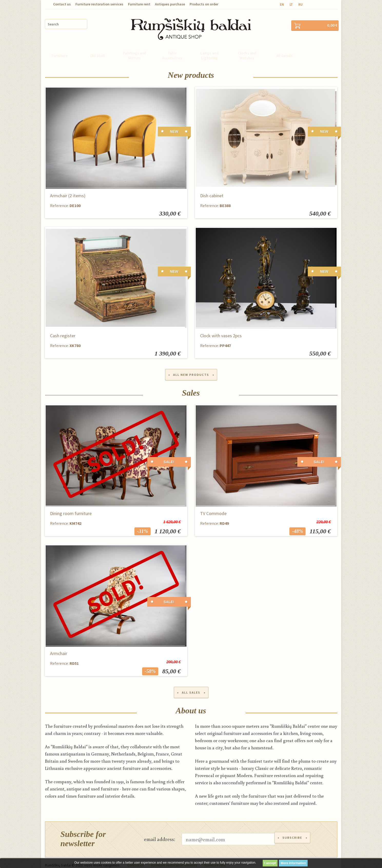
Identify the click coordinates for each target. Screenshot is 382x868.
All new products (191, 368)
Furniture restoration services (99, 4)
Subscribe (293, 834)
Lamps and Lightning (209, 49)
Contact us (62, 4)
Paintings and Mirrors (135, 49)
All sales (191, 687)
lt (291, 4)
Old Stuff (97, 49)
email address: (160, 834)
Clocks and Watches (247, 49)
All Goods (284, 49)
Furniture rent (139, 4)
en (282, 4)
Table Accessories (172, 49)
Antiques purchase (170, 4)
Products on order (204, 4)
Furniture (60, 49)
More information (293, 863)
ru (301, 4)
